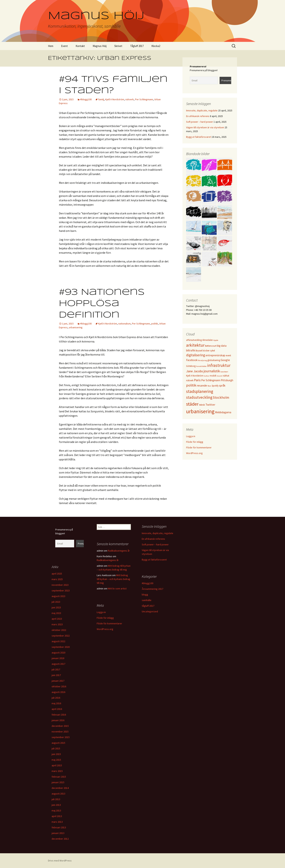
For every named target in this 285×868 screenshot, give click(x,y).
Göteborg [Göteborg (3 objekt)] (191, 366)
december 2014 (60, 788)
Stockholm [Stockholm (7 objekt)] (221, 397)
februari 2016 (59, 715)
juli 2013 (56, 799)
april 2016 (57, 709)
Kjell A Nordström (115, 99)
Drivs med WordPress (60, 861)
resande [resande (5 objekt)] (202, 386)
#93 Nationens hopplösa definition (102, 304)
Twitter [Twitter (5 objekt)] (210, 405)
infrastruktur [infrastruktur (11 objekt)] (219, 365)
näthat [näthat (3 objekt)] (226, 376)
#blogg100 (86, 99)
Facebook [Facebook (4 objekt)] (192, 360)
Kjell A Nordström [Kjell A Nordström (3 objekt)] (195, 376)
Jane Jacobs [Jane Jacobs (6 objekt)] (195, 371)
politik (155, 324)
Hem (51, 46)
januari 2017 (58, 681)
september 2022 (61, 636)
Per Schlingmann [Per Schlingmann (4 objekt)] (211, 380)
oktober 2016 (59, 686)
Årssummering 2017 (152, 589)
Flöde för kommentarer (199, 447)
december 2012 (60, 839)
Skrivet (118, 46)
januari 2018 (58, 658)
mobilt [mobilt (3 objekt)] (213, 376)
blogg (145, 594)
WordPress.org (194, 453)
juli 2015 (56, 748)
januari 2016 (58, 720)
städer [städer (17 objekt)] (192, 404)
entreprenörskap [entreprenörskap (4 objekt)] (215, 355)
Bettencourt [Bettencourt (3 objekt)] (211, 346)
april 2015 (57, 765)
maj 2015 (56, 760)
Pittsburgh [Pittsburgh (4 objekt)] (227, 380)
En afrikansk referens (198, 116)
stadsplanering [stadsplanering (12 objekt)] (200, 391)
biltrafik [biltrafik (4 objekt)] (191, 350)
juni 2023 (56, 607)
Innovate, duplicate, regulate (202, 110)
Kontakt (80, 46)
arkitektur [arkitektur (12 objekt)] (195, 345)
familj (101, 99)
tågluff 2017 (148, 606)
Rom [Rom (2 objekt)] (209, 386)
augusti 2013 (58, 794)
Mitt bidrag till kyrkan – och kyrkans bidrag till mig (113, 579)
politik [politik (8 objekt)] (191, 385)
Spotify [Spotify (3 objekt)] (215, 386)
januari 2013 (58, 833)
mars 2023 (57, 624)
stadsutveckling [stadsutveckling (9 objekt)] (199, 397)
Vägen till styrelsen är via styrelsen (205, 127)
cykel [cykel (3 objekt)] (212, 351)
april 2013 (57, 816)
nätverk (130, 99)
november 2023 (60, 585)
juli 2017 (56, 669)
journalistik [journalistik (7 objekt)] (212, 371)
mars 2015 (57, 771)
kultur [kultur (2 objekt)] (207, 376)
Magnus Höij (100, 46)
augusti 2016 (58, 692)
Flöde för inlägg (195, 442)
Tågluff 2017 (137, 46)
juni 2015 (56, 754)
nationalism (125, 324)
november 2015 (60, 732)
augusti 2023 (58, 596)
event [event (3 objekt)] (228, 355)
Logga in (191, 436)
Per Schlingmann (144, 99)
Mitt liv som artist (117, 588)
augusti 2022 (58, 641)
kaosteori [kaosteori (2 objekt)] (224, 372)
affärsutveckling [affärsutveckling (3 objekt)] (194, 340)
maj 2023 (56, 613)
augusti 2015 (58, 743)
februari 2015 (59, 777)
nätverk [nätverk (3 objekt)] (190, 380)
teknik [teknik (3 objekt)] (202, 405)
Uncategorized (150, 611)
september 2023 (61, 590)
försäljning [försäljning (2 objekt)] (202, 360)
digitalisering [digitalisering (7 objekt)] (196, 355)
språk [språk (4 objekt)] (222, 386)
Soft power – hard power (200, 122)
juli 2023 (56, 602)
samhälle (147, 600)
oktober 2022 (59, 630)
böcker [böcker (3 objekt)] (206, 351)
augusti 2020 (58, 653)
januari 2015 (58, 782)
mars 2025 (57, 579)
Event (64, 46)
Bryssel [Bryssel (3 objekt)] (199, 351)
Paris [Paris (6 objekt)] (197, 380)
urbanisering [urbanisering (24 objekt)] (200, 411)
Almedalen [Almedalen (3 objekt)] (208, 340)
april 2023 (57, 619)
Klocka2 (156, 46)
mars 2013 (57, 822)
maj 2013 (56, 810)
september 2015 (61, 737)
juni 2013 (56, 805)
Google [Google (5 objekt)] (225, 360)
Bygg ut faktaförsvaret (199, 137)
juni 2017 (56, 675)
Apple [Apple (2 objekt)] (216, 340)
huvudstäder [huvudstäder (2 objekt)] (201, 366)
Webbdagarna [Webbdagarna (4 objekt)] (223, 412)
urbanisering (76, 327)
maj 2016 (56, 703)
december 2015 (60, 726)
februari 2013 (59, 827)
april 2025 (57, 574)
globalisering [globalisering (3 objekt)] (214, 360)
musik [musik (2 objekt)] (219, 376)
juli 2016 (56, 698)
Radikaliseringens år (119, 551)
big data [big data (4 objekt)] (222, 346)
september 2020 (61, 647)
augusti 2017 (58, 664)
